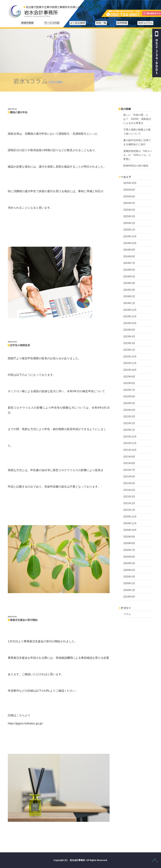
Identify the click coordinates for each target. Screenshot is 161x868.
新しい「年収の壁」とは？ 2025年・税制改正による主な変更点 (137, 119)
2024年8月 (129, 256)
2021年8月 (129, 463)
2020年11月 (130, 523)
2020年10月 (130, 530)
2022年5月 (129, 403)
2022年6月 (129, 396)
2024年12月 (130, 236)
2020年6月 (129, 557)
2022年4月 (129, 410)
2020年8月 (129, 543)
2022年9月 (129, 377)
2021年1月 (129, 510)
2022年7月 (129, 390)
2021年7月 (129, 470)
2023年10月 (130, 323)
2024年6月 (129, 270)
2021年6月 (129, 477)
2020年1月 (129, 590)
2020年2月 (129, 583)
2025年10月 (130, 183)
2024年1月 (129, 303)
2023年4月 (129, 337)
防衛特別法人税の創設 (136, 166)
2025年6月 (129, 196)
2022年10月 (130, 370)
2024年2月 (129, 296)
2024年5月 (129, 277)
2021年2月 (129, 503)
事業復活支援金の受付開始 (23, 620)
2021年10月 (130, 450)
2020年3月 (129, 577)
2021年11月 (130, 443)
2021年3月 (129, 497)
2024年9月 (129, 250)
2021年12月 (130, 437)
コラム (127, 614)
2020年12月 (130, 517)
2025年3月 (129, 216)
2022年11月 (130, 363)
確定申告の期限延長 (19, 345)
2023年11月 (130, 316)
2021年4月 (129, 490)
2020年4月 (129, 570)
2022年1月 (129, 430)
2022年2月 (129, 423)
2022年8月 (129, 383)
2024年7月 (129, 263)
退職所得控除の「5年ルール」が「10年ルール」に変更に (138, 155)
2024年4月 (129, 283)
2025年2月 (129, 223)
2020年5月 (129, 563)
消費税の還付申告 (18, 112)
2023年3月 (129, 343)
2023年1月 (129, 350)
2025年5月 (129, 203)
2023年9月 (129, 330)
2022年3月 (129, 417)
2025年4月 (129, 210)
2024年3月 (129, 290)
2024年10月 (130, 243)
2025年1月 (129, 230)
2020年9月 (129, 537)
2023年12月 (130, 310)
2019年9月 (129, 597)
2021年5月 (129, 483)
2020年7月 (129, 550)
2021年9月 (129, 457)
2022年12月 (130, 357)
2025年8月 (129, 190)
